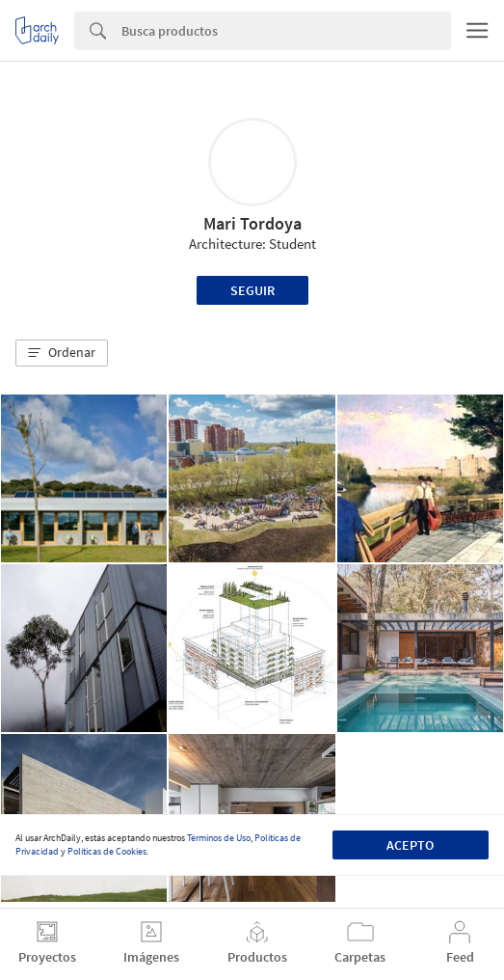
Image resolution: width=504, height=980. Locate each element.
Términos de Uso (219, 838)
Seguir (252, 290)
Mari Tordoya (252, 223)
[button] (62, 353)
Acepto (410, 845)
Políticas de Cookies (107, 851)
